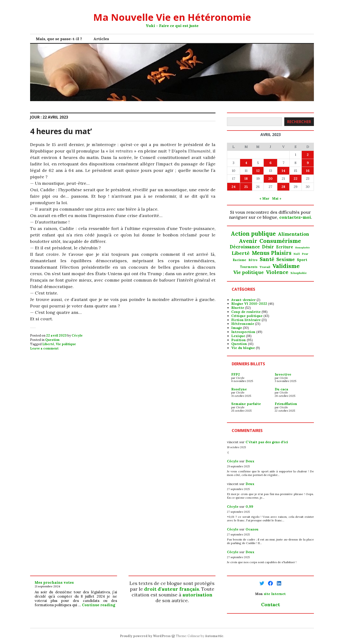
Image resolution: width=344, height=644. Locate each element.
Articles (101, 39)
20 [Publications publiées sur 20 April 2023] (270, 179)
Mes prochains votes (54, 582)
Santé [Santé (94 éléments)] (267, 259)
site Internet (275, 594)
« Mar (264, 198)
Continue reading (99, 605)
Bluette (238, 308)
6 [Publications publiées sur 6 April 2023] (271, 163)
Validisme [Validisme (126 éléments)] (286, 266)
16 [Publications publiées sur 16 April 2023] (308, 171)
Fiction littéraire (246, 320)
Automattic (214, 636)
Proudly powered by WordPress (145, 636)
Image (237, 328)
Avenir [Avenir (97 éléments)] (248, 241)
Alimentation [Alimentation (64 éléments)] (293, 234)
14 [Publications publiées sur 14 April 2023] (283, 171)
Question (52, 340)
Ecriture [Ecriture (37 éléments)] (285, 247)
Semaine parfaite (246, 404)
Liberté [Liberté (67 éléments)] (241, 253)
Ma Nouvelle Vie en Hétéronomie (172, 17)
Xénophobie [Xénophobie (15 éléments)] (299, 273)
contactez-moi (295, 217)
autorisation (197, 595)
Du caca (281, 389)
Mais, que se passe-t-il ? (59, 39)
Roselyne (239, 389)
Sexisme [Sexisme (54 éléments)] (286, 259)
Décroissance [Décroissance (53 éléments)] (245, 247)
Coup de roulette (246, 312)
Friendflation (286, 404)
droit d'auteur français (172, 589)
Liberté (48, 344)
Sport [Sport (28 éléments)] (302, 260)
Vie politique (66, 344)
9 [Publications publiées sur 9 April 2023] (308, 163)
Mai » (277, 198)
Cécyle (77, 336)
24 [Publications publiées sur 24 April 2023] (234, 187)
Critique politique (247, 316)
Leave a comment (44, 348)
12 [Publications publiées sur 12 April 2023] (258, 171)
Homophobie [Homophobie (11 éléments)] (303, 248)
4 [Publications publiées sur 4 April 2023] (246, 163)
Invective (283, 374)
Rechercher (299, 122)
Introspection (243, 332)
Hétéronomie (243, 324)
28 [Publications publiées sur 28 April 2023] (283, 187)
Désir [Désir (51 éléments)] (268, 247)
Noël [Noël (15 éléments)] (297, 254)
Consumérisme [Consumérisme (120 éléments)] (280, 241)
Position (239, 340)
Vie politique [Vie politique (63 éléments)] (248, 272)
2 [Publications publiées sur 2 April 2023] (308, 155)
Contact (271, 604)
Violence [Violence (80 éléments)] (277, 272)
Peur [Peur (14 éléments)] (305, 254)
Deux (250, 461)
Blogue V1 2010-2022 (249, 304)
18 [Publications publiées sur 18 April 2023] (246, 179)
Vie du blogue (243, 348)
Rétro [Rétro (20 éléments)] (253, 260)
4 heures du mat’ (61, 131)
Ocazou (252, 529)
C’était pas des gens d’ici (267, 442)
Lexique (238, 336)
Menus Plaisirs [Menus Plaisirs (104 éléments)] (272, 253)
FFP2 (236, 374)
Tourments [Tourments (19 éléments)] (249, 267)
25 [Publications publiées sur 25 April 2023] (246, 187)
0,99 (249, 507)
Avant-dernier (243, 300)
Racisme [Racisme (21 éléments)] (239, 260)
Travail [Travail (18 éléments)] (265, 267)
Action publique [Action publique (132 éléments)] (253, 234)
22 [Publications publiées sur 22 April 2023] (296, 179)
